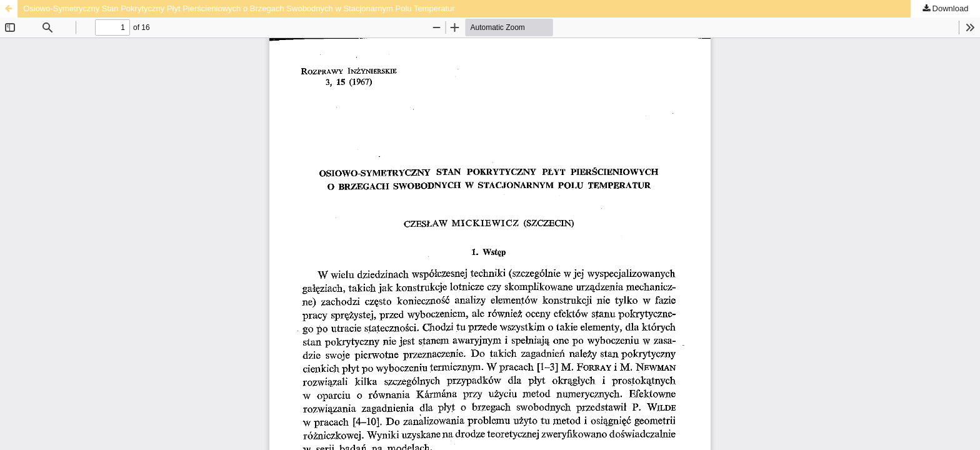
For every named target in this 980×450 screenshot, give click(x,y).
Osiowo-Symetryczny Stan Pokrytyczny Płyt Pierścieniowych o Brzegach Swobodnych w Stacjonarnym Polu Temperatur (239, 8)
